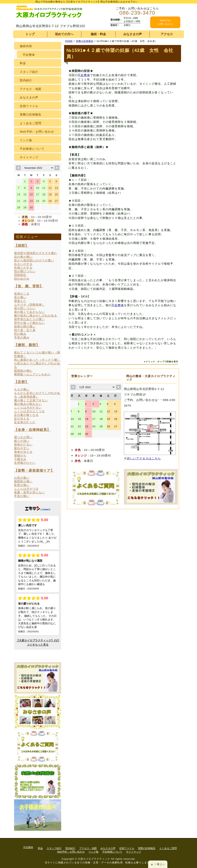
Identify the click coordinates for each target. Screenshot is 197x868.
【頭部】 (21, 246)
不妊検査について (32, 149)
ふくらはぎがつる (26, 489)
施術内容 (26, 46)
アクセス (167, 34)
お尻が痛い (22, 478)
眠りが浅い (22, 441)
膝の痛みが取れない (28, 404)
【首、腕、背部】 (29, 286)
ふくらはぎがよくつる (29, 411)
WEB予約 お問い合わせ (165, 22)
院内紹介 (26, 80)
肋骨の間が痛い (25, 326)
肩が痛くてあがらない (29, 312)
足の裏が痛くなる (26, 415)
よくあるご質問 (31, 123)
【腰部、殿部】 (27, 345)
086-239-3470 (137, 13)
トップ (30, 34)
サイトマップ (29, 157)
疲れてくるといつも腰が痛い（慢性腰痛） (37, 354)
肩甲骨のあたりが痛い (29, 319)
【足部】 (21, 382)
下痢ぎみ (20, 459)
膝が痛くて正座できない (31, 400)
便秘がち (20, 455)
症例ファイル (29, 106)
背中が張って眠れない (29, 323)
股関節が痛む (23, 371)
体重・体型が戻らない (29, 492)
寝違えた (20, 301)
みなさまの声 (133, 34)
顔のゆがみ (22, 279)
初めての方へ (64, 34)
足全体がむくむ (25, 422)
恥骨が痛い (22, 485)
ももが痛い (22, 389)
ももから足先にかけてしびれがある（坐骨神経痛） (37, 395)
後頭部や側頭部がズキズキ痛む (36, 253)
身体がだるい (23, 444)
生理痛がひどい (25, 463)
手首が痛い (22, 496)
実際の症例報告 (31, 114)
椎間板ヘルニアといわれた (33, 374)
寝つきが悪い (23, 437)
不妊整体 (84, 75)
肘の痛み (20, 334)
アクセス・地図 (31, 89)
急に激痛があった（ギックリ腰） (37, 360)
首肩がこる (22, 294)
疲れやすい (22, 448)
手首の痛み (22, 337)
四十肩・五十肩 (25, 330)
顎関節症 (20, 275)
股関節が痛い (23, 481)
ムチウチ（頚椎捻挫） (29, 305)
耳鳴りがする (23, 268)
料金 (23, 63)
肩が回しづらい (25, 308)
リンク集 (26, 140)
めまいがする (23, 264)
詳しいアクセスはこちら (144, 458)
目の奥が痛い (23, 257)
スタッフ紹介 (29, 72)
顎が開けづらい (25, 271)
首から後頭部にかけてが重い (34, 260)
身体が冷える (23, 452)
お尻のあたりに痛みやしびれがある (37, 365)
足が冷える (22, 419)
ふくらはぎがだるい (28, 408)
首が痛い (20, 297)
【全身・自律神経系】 (32, 430)
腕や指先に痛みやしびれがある (36, 316)
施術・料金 (98, 34)
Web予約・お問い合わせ (37, 132)
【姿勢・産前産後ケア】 (34, 471)
